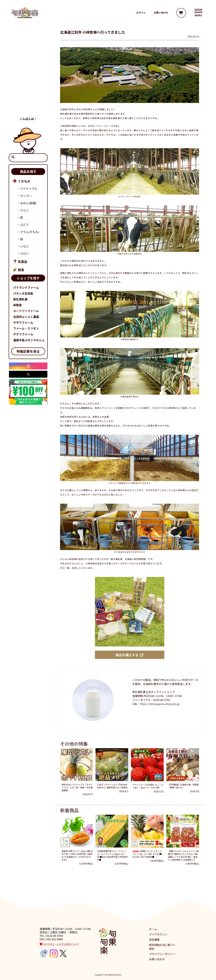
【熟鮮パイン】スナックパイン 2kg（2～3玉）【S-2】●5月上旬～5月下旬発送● (147, 854)
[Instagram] (28, 366)
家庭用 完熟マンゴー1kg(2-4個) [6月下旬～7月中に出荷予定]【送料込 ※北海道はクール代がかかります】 (77, 855)
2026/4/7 (124, 791)
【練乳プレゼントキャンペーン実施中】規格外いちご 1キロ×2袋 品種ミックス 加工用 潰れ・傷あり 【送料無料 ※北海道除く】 (183, 855)
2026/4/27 (88, 794)
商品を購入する (130, 655)
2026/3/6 (195, 791)
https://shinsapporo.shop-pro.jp (160, 704)
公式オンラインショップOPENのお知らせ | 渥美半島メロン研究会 (112, 786)
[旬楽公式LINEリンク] (28, 392)
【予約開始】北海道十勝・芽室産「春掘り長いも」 (183, 786)
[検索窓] (28, 158)
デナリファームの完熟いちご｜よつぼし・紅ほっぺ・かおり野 (148, 786)
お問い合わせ (157, 959)
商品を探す (28, 171)
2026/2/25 (159, 791)
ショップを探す (28, 278)
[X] (28, 374)
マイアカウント (158, 934)
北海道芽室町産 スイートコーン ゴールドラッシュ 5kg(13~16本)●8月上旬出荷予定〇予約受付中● (112, 855)
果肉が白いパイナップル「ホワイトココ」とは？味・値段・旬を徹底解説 (77, 787)
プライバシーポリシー (162, 954)
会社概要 (154, 940)
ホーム (153, 929)
